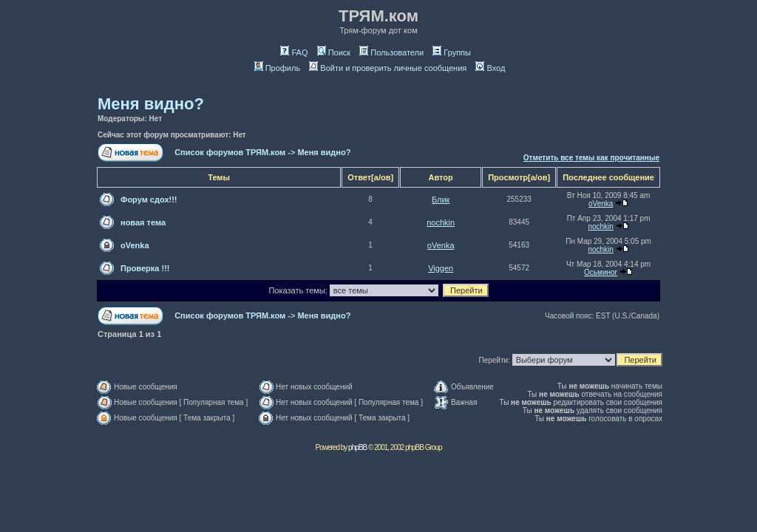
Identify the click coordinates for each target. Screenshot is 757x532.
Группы (452, 52)
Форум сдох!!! (149, 199)
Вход (490, 68)
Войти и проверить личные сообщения (388, 68)
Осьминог (601, 272)
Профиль (278, 68)
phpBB (357, 447)
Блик (441, 199)
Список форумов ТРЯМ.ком (230, 152)
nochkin (441, 222)
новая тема (143, 222)
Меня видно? (151, 104)
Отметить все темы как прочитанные (591, 158)
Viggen (441, 268)
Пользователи (391, 52)
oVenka (601, 204)
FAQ (294, 52)
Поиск (334, 52)
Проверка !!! (145, 268)
